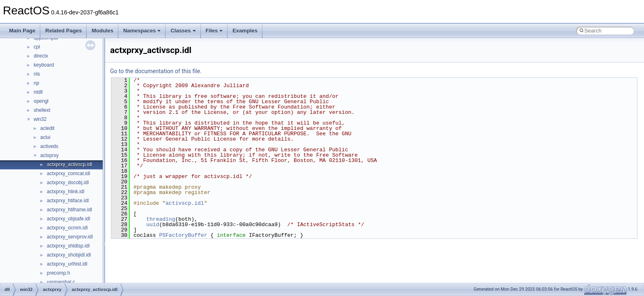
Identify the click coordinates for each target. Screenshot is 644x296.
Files (214, 31)
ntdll (38, 92)
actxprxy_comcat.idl (68, 173)
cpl (37, 47)
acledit (47, 128)
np (36, 83)
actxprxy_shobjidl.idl (69, 255)
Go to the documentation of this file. (156, 71)
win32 (40, 119)
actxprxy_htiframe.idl (69, 210)
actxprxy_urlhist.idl (67, 264)
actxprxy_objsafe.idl (68, 219)
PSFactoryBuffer (183, 235)
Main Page (22, 31)
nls (37, 74)
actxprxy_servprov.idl (70, 237)
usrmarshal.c (61, 282)
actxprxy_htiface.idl (68, 201)
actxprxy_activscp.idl (69, 164)
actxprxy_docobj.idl (68, 183)
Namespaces (142, 31)
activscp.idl (185, 203)
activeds (49, 146)
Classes (183, 31)
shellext (42, 110)
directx (41, 56)
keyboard (44, 65)
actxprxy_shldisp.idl (68, 246)
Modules (102, 31)
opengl (41, 101)
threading (161, 219)
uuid (153, 224)
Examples (245, 31)
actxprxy (49, 155)
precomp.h (59, 273)
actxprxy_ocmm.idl (67, 228)
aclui (45, 137)
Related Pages (63, 31)
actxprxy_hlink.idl (66, 192)
